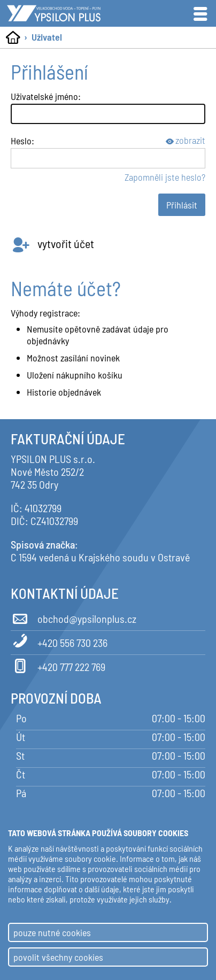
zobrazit (186, 140)
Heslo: (22, 141)
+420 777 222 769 (58, 665)
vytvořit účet (52, 243)
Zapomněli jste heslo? (165, 177)
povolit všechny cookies (58, 957)
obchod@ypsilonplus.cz (74, 617)
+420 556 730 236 (59, 641)
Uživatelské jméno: (46, 96)
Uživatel (47, 37)
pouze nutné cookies (52, 932)
